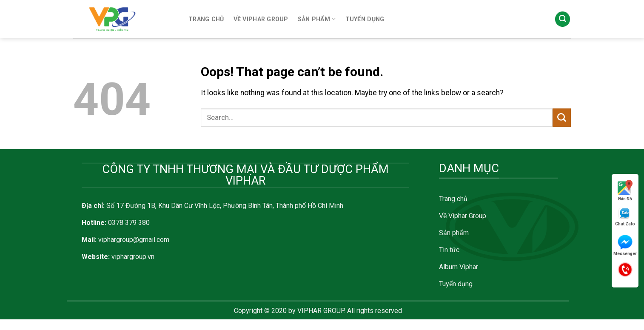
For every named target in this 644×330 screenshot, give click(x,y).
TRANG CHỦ (206, 19)
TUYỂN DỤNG (365, 19)
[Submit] (562, 118)
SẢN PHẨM (317, 19)
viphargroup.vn (133, 257)
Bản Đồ (625, 191)
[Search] (563, 19)
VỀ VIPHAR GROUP (261, 19)
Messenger (625, 245)
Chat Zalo (625, 217)
